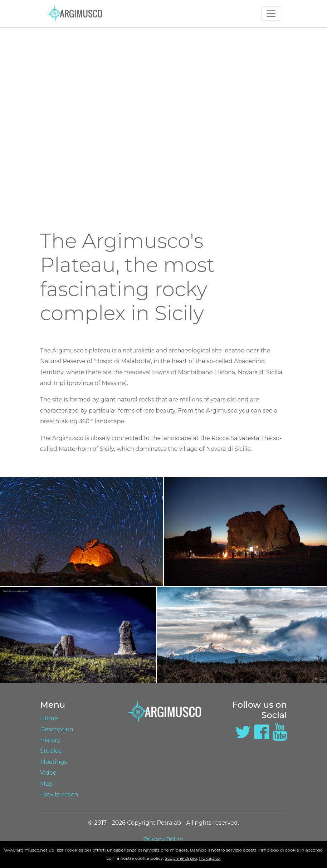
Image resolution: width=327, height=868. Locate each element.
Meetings (53, 762)
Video (48, 773)
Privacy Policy (164, 840)
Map (47, 784)
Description (57, 729)
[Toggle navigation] (271, 14)
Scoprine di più (181, 858)
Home (49, 718)
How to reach (59, 794)
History (50, 740)
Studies (51, 751)
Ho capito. (210, 858)
